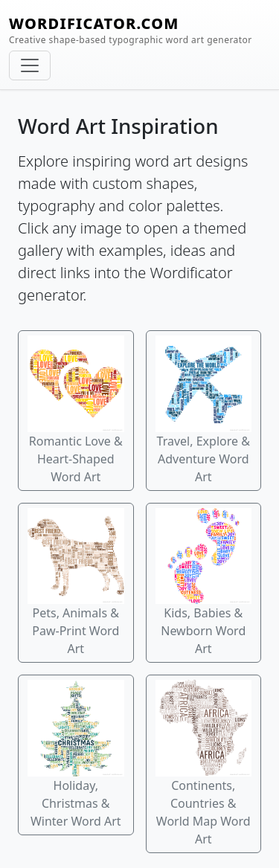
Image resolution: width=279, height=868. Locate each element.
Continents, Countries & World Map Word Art (204, 763)
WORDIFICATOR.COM (131, 30)
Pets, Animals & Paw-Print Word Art (76, 583)
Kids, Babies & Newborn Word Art (204, 583)
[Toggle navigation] (30, 65)
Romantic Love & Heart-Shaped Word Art (76, 410)
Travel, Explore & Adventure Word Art (204, 410)
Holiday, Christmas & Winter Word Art (76, 755)
